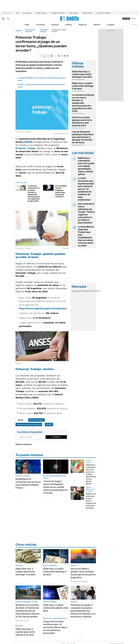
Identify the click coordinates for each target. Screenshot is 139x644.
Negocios (83, 25)
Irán (17, 13)
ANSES (28, 142)
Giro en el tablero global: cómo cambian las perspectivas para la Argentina (83, 573)
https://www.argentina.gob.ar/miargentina (43, 308)
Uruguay (111, 25)
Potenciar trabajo (44, 31)
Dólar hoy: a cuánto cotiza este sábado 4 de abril (56, 608)
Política (69, 25)
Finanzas (55, 25)
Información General (30, 31)
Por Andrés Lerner (22, 621)
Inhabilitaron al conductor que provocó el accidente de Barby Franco (28, 483)
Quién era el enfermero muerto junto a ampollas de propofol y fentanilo (91, 501)
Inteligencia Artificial (58, 13)
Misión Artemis (88, 13)
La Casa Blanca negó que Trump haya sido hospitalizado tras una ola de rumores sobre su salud (86, 236)
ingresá (134, 19)
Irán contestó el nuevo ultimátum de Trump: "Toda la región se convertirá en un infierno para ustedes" (86, 213)
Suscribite (56, 437)
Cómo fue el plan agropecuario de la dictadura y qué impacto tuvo (82, 121)
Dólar (27, 25)
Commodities (89, 291)
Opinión (97, 25)
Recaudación (27, 13)
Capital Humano (41, 13)
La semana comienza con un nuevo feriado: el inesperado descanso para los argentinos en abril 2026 (34, 193)
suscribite (126, 19)
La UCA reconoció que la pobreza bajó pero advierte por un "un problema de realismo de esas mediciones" (86, 189)
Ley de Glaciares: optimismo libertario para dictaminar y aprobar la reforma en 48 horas (83, 137)
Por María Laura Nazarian (79, 581)
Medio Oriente (74, 13)
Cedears (97, 291)
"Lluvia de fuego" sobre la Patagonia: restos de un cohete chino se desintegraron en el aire (55, 487)
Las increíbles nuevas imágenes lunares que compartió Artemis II (61, 191)
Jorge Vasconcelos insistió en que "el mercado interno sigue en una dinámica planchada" (55, 627)
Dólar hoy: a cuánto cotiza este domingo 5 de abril (83, 86)
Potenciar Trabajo (26, 148)
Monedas (75, 291)
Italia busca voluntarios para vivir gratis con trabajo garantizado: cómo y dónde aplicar (86, 166)
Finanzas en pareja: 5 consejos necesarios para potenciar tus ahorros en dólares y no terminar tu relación (83, 611)
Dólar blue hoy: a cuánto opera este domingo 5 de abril (82, 74)
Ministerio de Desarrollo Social (29, 424)
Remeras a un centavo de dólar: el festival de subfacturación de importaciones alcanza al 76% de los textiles (27, 611)
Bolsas (81, 291)
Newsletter (134, 25)
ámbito (18, 31)
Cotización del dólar (104, 13)
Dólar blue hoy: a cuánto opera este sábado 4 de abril (25, 632)
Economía (40, 25)
